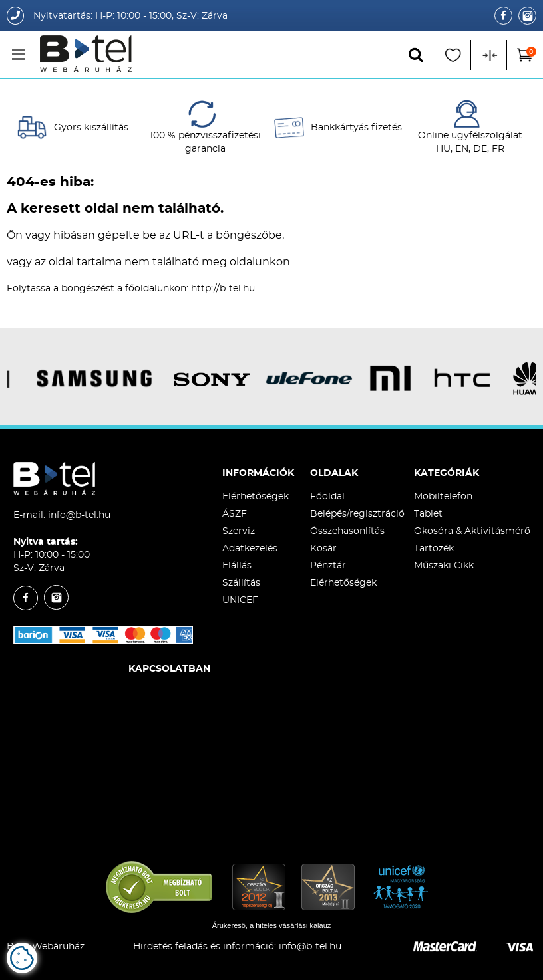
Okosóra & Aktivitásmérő (472, 531)
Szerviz (239, 531)
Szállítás (241, 583)
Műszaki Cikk (444, 566)
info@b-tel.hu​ (310, 947)
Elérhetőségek (256, 497)
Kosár (323, 549)
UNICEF (240, 600)
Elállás (237, 566)
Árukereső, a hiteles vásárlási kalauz (272, 925)
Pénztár (328, 566)
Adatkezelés (250, 549)
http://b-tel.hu (223, 289)
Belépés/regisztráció (357, 514)
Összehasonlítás (347, 531)
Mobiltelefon (443, 497)
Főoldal (327, 497)
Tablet (428, 514)
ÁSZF (235, 514)
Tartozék (434, 549)
